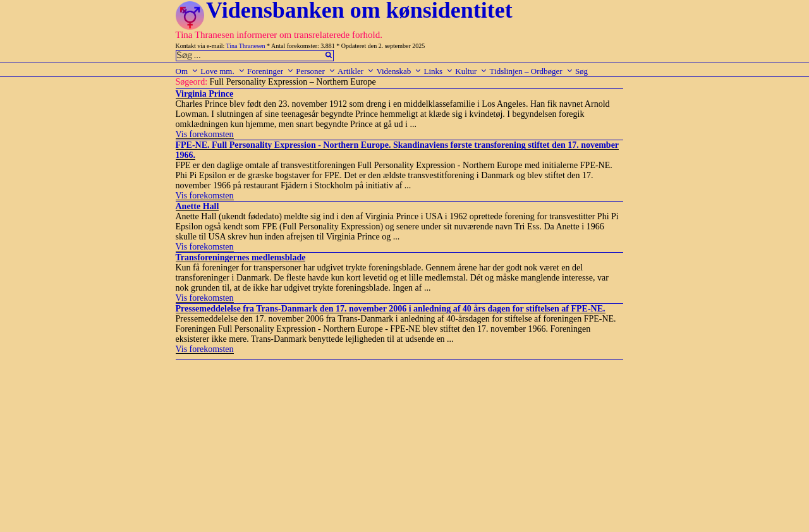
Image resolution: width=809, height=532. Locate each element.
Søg (581, 71)
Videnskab (399, 71)
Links (438, 71)
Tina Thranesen (246, 46)
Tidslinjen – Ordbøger (532, 71)
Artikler (356, 71)
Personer (316, 71)
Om (187, 71)
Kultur (471, 71)
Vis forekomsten (205, 134)
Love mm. (222, 71)
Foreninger (271, 71)
